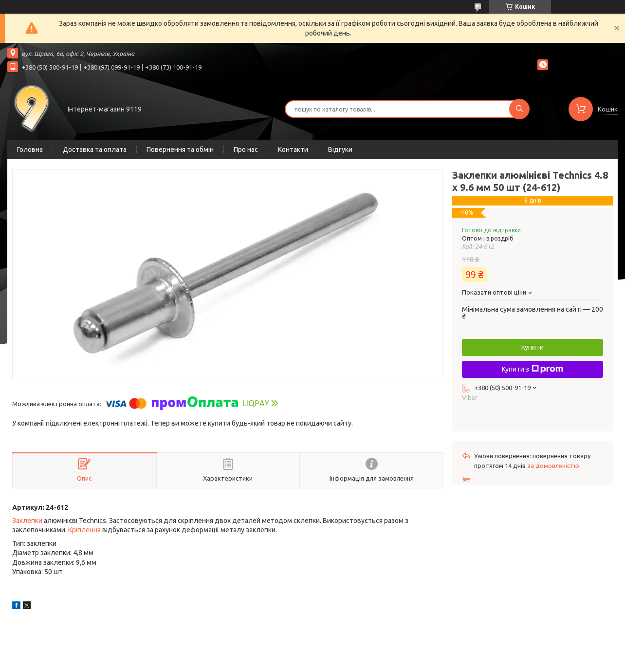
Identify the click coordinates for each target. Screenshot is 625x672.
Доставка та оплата (95, 149)
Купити (533, 347)
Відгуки (340, 149)
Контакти (293, 149)
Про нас (246, 149)
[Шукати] (519, 109)
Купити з (533, 369)
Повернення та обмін (180, 149)
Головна (30, 149)
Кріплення (84, 530)
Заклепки (27, 521)
